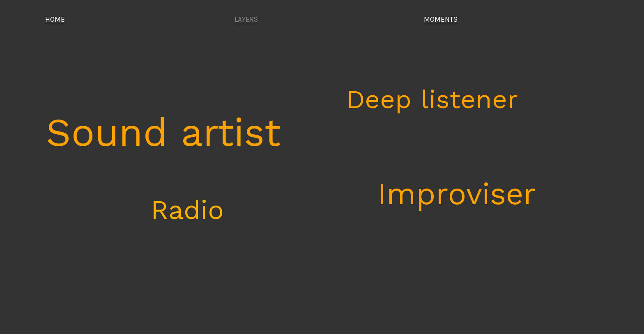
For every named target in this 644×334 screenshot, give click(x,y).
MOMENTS (441, 19)
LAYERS (246, 19)
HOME (55, 19)
